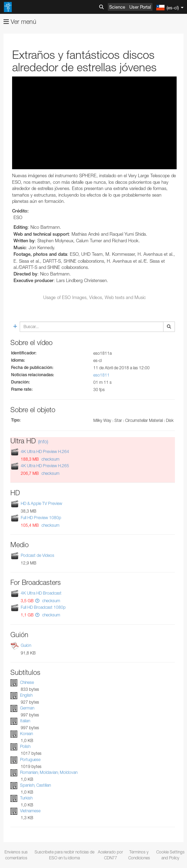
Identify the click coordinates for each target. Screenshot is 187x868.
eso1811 (101, 375)
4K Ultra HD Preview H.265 (45, 466)
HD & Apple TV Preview (41, 503)
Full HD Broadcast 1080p (43, 608)
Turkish (26, 798)
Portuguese (30, 759)
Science (117, 7)
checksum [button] (50, 459)
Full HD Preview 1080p (41, 518)
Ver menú (20, 22)
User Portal (140, 7)
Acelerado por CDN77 (110, 855)
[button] (37, 601)
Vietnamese (30, 811)
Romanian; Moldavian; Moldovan (49, 772)
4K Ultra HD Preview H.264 (45, 451)
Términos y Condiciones (139, 855)
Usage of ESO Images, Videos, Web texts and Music (95, 297)
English (26, 695)
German (27, 708)
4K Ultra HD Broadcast (41, 593)
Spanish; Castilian (35, 785)
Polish (25, 747)
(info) (43, 441)
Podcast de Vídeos (38, 555)
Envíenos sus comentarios (16, 855)
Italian (25, 721)
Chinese (27, 682)
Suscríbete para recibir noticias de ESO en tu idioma (64, 855)
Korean (26, 734)
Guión (26, 645)
